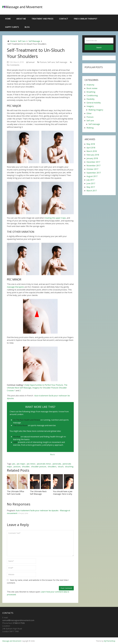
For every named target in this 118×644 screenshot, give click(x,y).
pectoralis (57, 464)
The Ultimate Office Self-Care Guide (15, 493)
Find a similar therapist (86, 19)
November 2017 (93, 166)
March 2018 (92, 151)
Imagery (90, 106)
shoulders (52, 467)
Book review (92, 88)
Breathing (91, 92)
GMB (15, 442)
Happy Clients (12, 27)
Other (89, 113)
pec (14, 464)
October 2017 (92, 169)
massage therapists (15, 287)
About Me (21, 19)
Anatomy (90, 85)
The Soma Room (20, 425)
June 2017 (91, 183)
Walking (90, 128)
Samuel (31, 62)
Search (99, 48)
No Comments (13, 65)
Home (8, 19)
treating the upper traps (55, 218)
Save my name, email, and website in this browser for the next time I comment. (38, 581)
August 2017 (92, 176)
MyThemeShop (110, 641)
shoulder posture (39, 467)
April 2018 (91, 148)
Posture (43, 62)
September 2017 (94, 173)
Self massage (34, 41)
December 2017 (93, 162)
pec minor (31, 464)
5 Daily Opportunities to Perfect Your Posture (43, 385)
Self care (22, 41)
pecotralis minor (44, 464)
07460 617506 (19, 623)
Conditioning (92, 95)
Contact (64, 19)
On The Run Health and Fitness (27, 420)
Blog (27, 27)
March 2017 (92, 191)
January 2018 (92, 158)
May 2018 (91, 144)
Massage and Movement (12, 641)
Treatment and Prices (42, 19)
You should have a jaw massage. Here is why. (63, 493)
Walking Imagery (96, 110)
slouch (61, 467)
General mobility (94, 103)
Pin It (52, 455)
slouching (69, 467)
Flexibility (91, 99)
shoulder (26, 467)
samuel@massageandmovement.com (18, 620)
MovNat (17, 437)
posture (17, 467)
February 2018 (93, 155)
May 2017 (91, 187)
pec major (21, 464)
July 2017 (90, 180)
